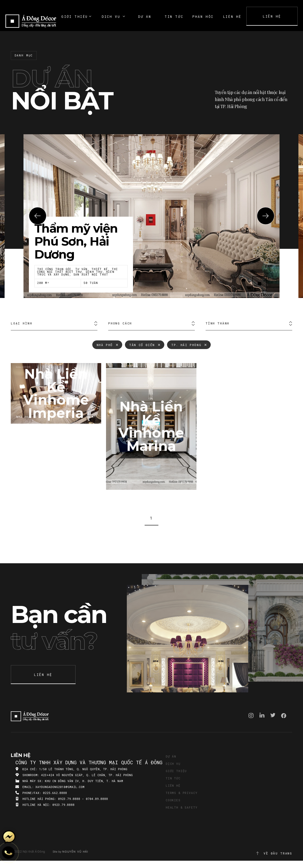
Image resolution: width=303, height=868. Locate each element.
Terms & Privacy (181, 793)
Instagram (251, 715)
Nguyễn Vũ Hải (75, 852)
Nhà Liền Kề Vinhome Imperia (56, 393)
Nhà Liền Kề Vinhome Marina (151, 426)
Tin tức (173, 778)
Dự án (171, 756)
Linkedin (262, 715)
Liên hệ (173, 785)
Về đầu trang (274, 853)
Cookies (173, 800)
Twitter (273, 715)
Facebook (284, 716)
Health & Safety (181, 807)
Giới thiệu (176, 771)
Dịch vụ (173, 764)
